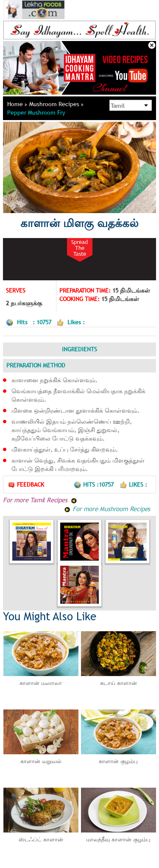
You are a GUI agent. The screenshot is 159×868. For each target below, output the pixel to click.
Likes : (133, 485)
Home (17, 104)
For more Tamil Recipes (40, 500)
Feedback (26, 485)
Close (152, 45)
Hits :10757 (95, 485)
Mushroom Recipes (56, 104)
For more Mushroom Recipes (107, 509)
